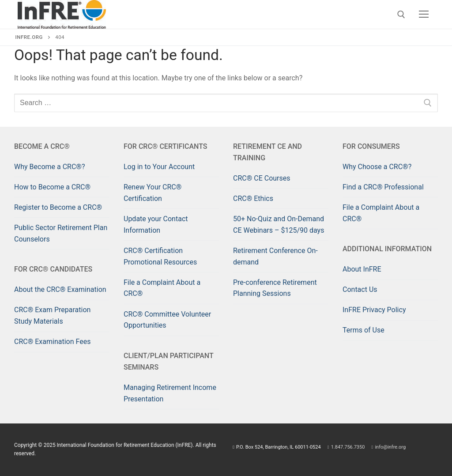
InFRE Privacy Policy (374, 310)
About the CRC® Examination (60, 289)
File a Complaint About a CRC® (162, 288)
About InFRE (362, 269)
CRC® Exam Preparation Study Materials (52, 315)
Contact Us (360, 289)
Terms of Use (363, 330)
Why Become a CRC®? (49, 167)
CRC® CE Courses (262, 178)
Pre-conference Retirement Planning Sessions (275, 288)
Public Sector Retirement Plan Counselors (61, 233)
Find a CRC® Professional (383, 187)
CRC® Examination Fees (52, 342)
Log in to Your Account (159, 167)
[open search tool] (401, 15)
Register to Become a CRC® (58, 207)
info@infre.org (389, 447)
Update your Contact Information (156, 225)
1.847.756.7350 (347, 447)
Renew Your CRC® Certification (153, 193)
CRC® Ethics (253, 198)
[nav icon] (424, 15)
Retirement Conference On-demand (275, 256)
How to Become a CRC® (52, 187)
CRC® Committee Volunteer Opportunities (167, 320)
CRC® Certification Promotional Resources (160, 256)
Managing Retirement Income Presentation (170, 393)
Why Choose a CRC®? (377, 167)
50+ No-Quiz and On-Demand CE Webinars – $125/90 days (279, 225)
